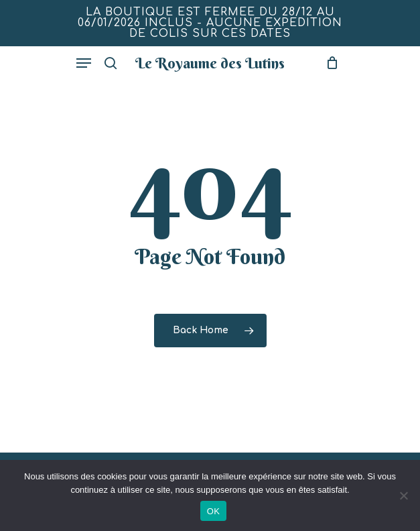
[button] (84, 63)
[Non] (403, 495)
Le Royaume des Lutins (210, 63)
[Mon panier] (329, 63)
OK (213, 511)
